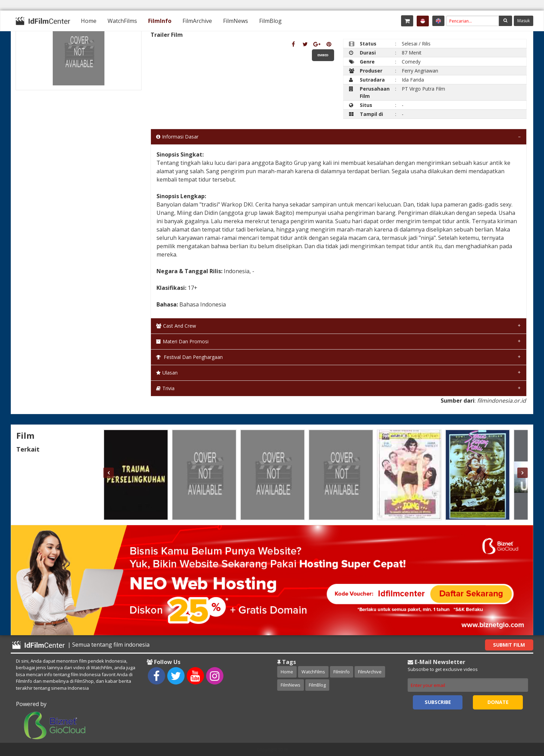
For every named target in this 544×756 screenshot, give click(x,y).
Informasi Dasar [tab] (177, 137)
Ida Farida (413, 80)
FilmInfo (160, 21)
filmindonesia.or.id (501, 401)
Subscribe (438, 702)
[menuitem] (89, 21)
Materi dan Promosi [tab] (182, 341)
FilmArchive (197, 21)
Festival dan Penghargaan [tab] (189, 357)
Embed (323, 55)
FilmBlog (270, 21)
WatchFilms (122, 21)
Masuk (524, 21)
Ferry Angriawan (420, 71)
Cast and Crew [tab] (176, 326)
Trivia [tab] (165, 388)
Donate (498, 702)
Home (89, 21)
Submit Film (509, 645)
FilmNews (236, 21)
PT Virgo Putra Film (423, 89)
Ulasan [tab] (167, 373)
